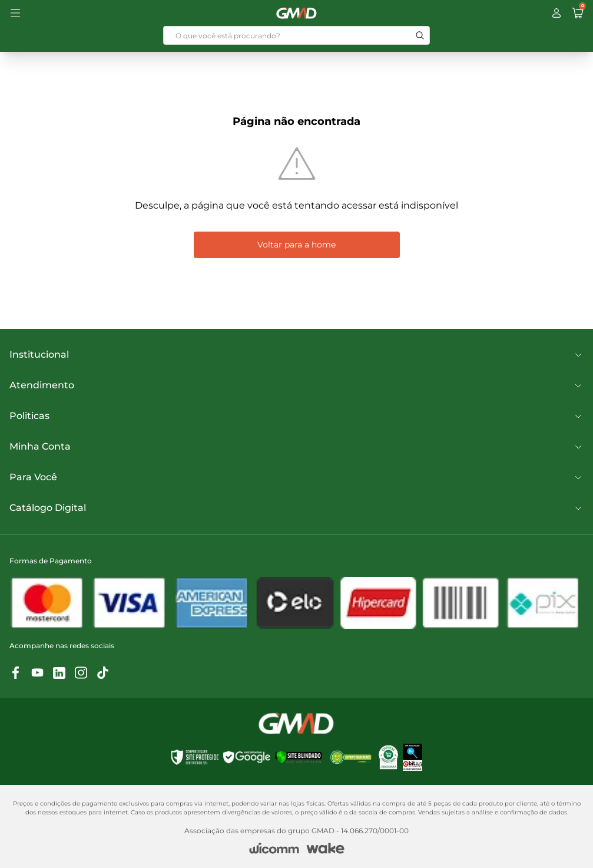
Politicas (296, 416)
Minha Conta (296, 447)
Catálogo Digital (296, 508)
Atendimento (296, 385)
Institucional (296, 355)
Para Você (296, 477)
